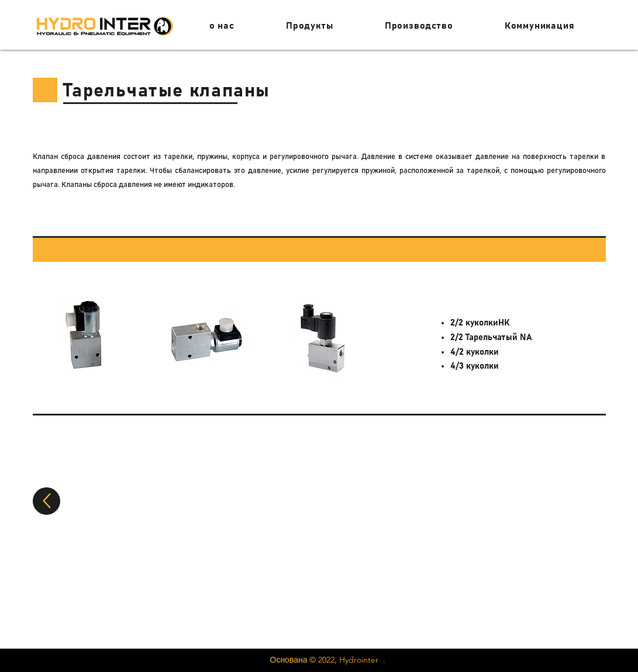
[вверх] (46, 501)
